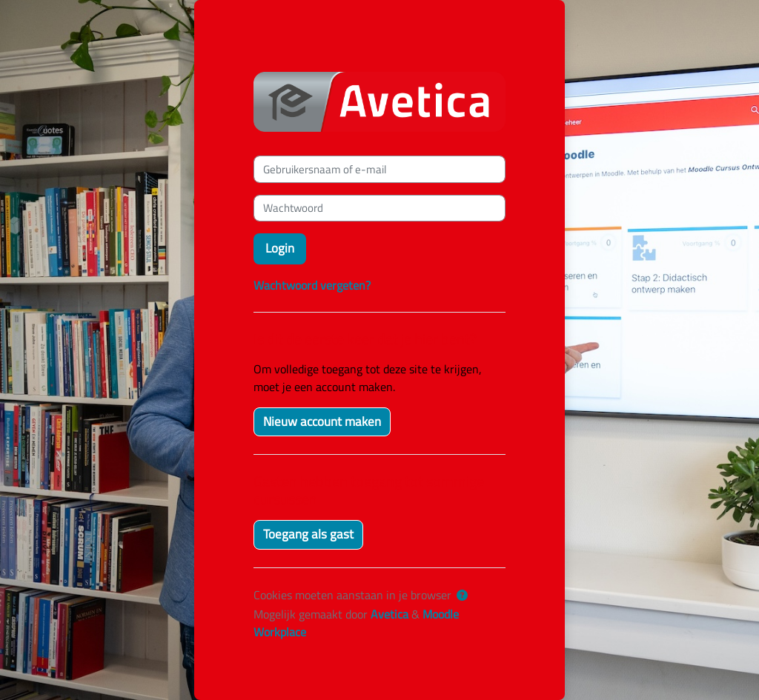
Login (280, 248)
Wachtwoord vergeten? (312, 285)
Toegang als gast (308, 534)
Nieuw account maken (322, 421)
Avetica (390, 614)
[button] (462, 596)
